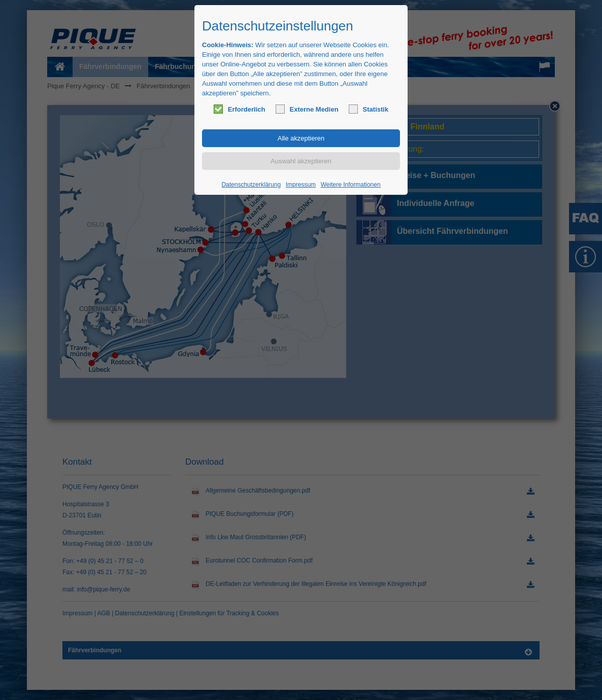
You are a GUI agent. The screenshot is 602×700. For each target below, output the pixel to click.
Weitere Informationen (351, 185)
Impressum (301, 185)
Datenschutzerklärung (251, 185)
